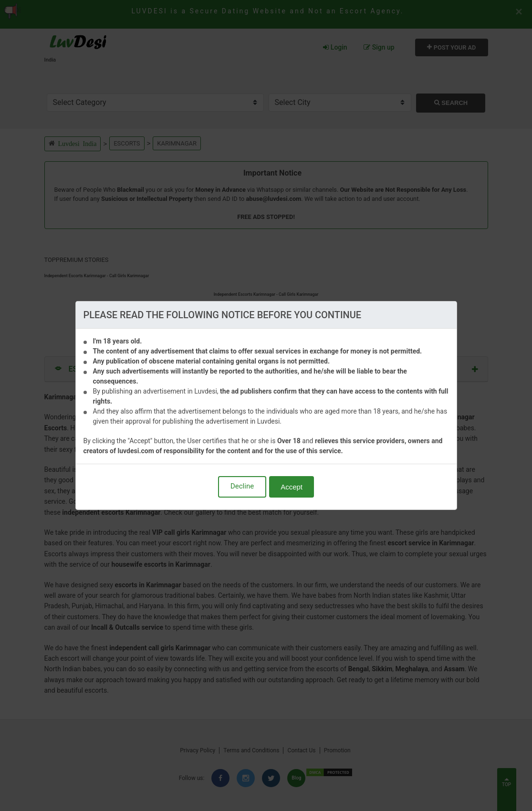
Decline (242, 486)
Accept (292, 487)
